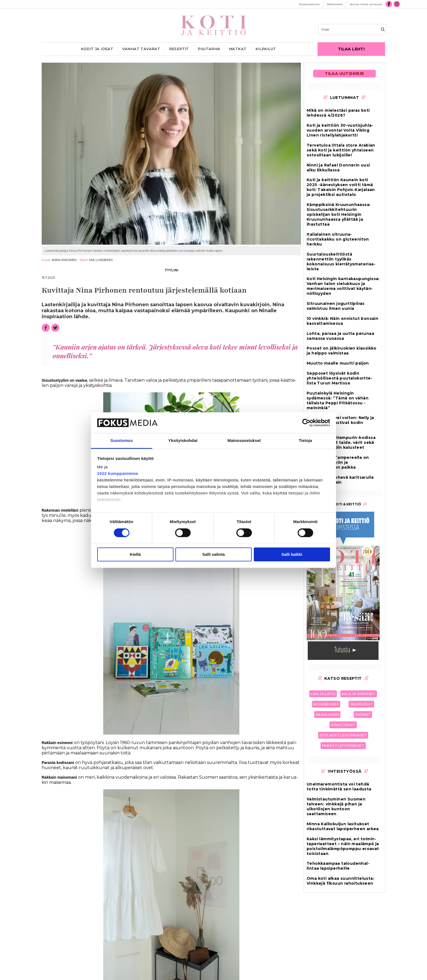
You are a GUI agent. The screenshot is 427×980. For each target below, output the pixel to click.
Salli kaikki (292, 555)
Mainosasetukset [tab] (244, 441)
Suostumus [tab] (122, 441)
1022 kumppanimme (118, 474)
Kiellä (135, 555)
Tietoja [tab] (305, 441)
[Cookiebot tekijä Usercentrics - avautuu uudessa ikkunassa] (306, 423)
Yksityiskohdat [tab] (183, 441)
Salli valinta (214, 555)
